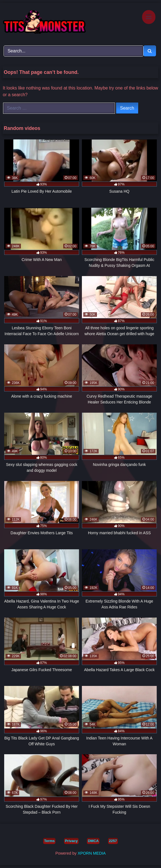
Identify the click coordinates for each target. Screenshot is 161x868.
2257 (113, 841)
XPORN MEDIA (92, 853)
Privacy (71, 841)
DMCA (93, 841)
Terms (49, 841)
